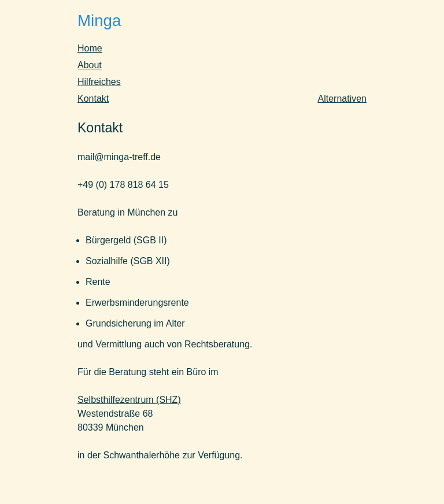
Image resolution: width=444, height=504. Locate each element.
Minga (99, 21)
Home (90, 48)
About (90, 65)
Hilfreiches (99, 82)
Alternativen (343, 99)
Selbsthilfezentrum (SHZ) (129, 400)
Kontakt (93, 99)
